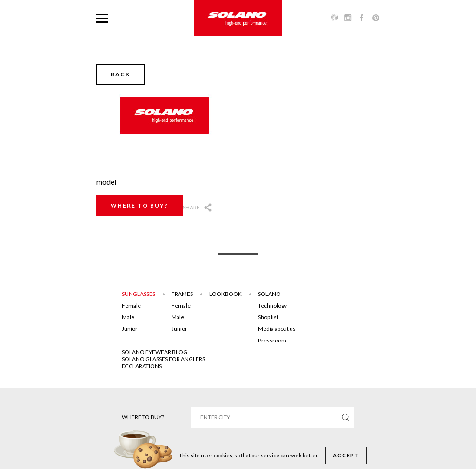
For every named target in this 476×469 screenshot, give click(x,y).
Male (128, 317)
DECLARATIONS (142, 366)
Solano (269, 294)
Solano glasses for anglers (163, 359)
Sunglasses (139, 294)
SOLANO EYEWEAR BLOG (155, 352)
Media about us (277, 329)
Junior (130, 329)
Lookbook (225, 294)
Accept (346, 455)
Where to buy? (139, 205)
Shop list (268, 317)
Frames (182, 294)
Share (191, 207)
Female (131, 305)
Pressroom (272, 340)
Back (120, 74)
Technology (272, 305)
